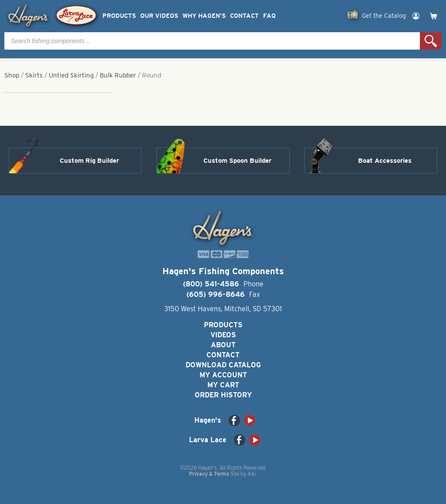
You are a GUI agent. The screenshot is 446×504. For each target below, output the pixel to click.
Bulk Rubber (118, 75)
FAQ (269, 16)
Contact (244, 16)
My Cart (223, 385)
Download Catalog (223, 365)
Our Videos (159, 16)
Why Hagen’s (204, 16)
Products (119, 16)
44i (252, 474)
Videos (223, 335)
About (223, 345)
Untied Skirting (71, 75)
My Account (223, 375)
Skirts (34, 75)
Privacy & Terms (209, 474)
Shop (12, 75)
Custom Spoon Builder (237, 161)
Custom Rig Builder (89, 161)
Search (431, 41)
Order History (223, 395)
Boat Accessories (385, 161)
